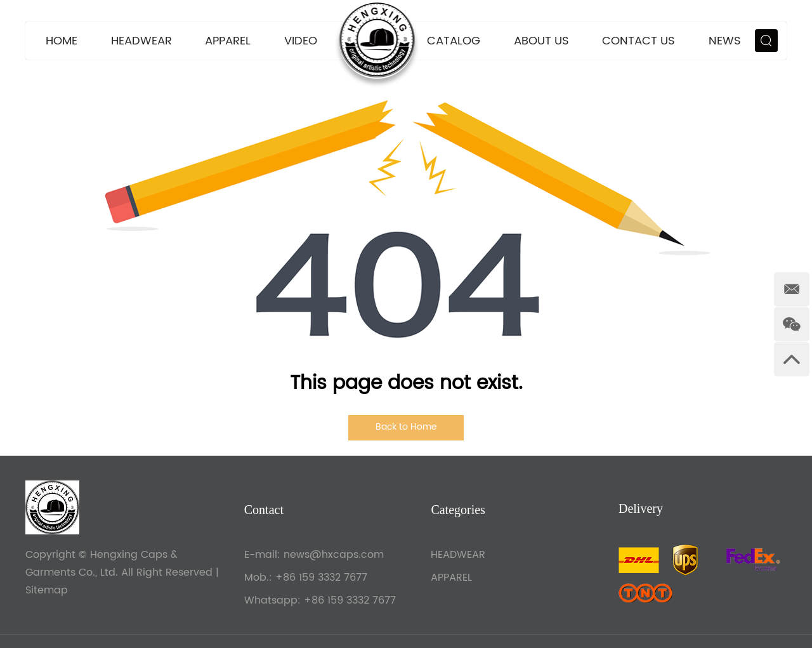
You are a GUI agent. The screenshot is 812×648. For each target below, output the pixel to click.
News (725, 41)
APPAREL (228, 41)
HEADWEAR (141, 41)
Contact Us (638, 41)
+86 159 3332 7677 (350, 600)
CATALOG (454, 41)
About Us (541, 41)
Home (62, 41)
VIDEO (301, 41)
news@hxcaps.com (334, 555)
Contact (264, 510)
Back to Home (406, 427)
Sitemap (47, 590)
